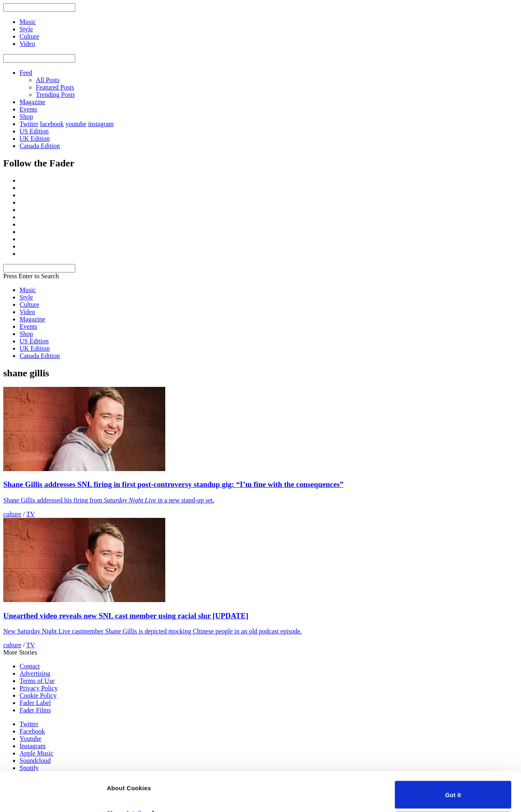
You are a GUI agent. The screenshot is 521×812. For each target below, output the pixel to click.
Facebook (32, 731)
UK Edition (35, 139)
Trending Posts (55, 95)
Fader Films (35, 710)
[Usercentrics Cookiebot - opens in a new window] (53, 796)
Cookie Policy (38, 695)
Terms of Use (37, 681)
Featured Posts (55, 87)
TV (31, 514)
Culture (29, 304)
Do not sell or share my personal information (453, 788)
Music (28, 290)
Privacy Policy (39, 688)
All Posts (48, 80)
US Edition (34, 131)
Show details (126, 776)
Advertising (35, 673)
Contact (30, 666)
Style (26, 297)
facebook (52, 124)
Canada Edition (40, 146)
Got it (453, 758)
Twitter (29, 124)
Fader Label (35, 703)
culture (12, 514)
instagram (101, 124)
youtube (76, 124)
